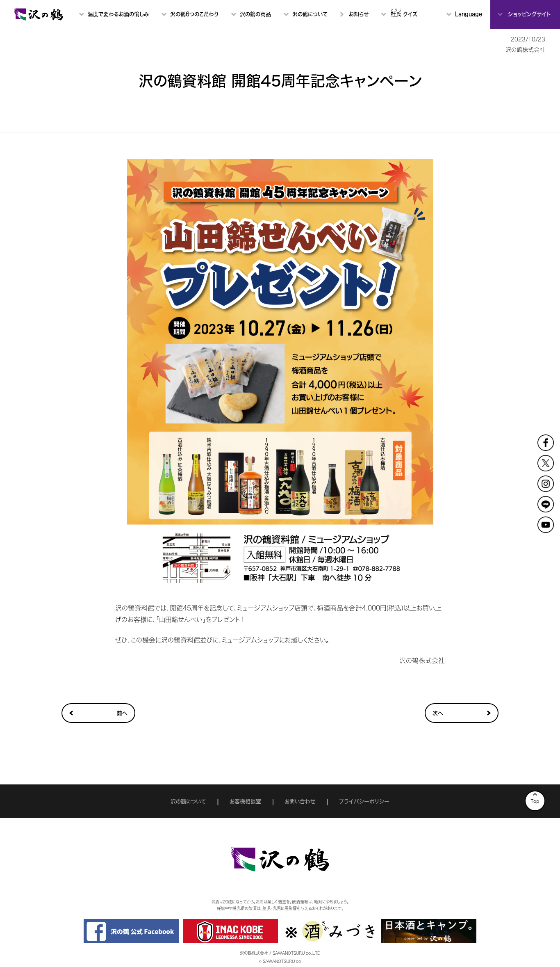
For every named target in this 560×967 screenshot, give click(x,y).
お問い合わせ (300, 801)
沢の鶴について (188, 801)
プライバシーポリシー (364, 801)
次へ (438, 713)
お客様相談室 (245, 801)
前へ (122, 713)
